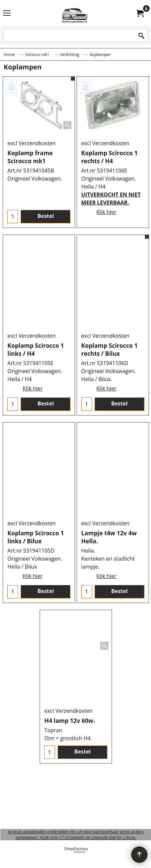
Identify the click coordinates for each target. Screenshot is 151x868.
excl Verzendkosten (31, 178)
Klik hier (106, 253)
